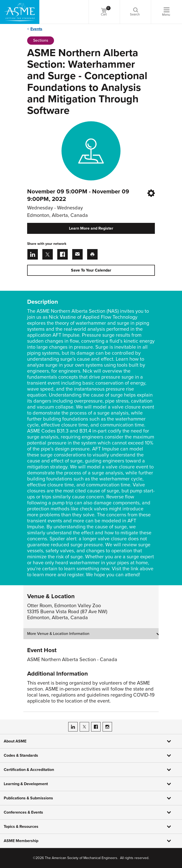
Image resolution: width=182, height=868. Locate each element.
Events (36, 29)
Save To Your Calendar (91, 270)
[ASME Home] (20, 12)
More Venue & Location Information (58, 634)
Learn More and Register (91, 228)
